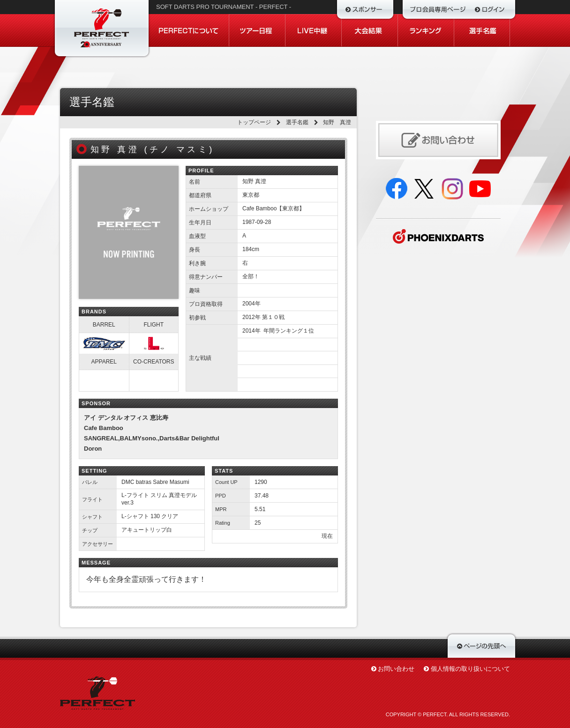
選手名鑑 (297, 122)
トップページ (254, 122)
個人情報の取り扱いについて (470, 669)
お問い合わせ (396, 669)
